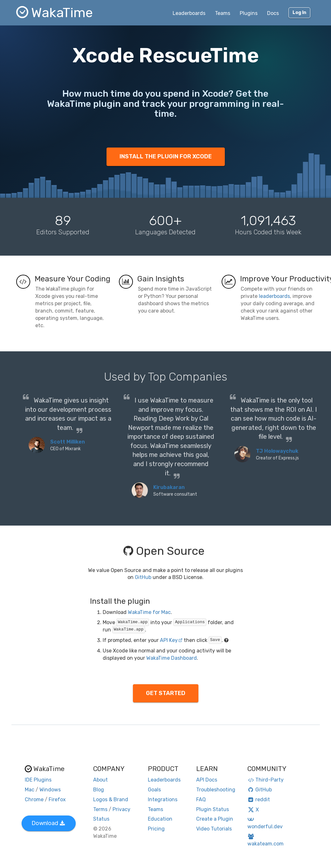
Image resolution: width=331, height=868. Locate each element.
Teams (223, 13)
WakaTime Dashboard (172, 658)
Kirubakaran (169, 487)
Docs (273, 13)
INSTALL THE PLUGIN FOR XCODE (166, 156)
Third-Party (265, 780)
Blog (99, 790)
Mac (30, 790)
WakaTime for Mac (149, 612)
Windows (50, 790)
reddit (259, 799)
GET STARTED (166, 693)
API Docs (207, 780)
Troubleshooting (216, 790)
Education (160, 819)
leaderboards (274, 296)
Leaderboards (189, 13)
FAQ (201, 799)
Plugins (249, 13)
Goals (154, 790)
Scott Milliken (68, 442)
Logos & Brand (111, 799)
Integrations (163, 799)
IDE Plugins (38, 780)
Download (48, 823)
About (100, 780)
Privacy (121, 809)
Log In (299, 13)
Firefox (57, 799)
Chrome (34, 799)
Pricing (156, 829)
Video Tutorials (214, 829)
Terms (100, 809)
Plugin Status (213, 809)
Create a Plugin (215, 819)
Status (101, 819)
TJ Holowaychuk (277, 451)
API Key (171, 640)
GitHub (143, 577)
